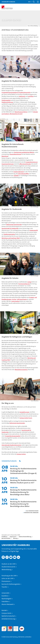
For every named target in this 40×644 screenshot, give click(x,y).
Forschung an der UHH (9, 576)
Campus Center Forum (26, 418)
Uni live (14, 299)
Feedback (4, 537)
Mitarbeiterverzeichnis (21, 370)
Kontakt (4, 610)
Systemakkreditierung (22, 627)
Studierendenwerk (19, 172)
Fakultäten (5, 601)
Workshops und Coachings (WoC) (11, 238)
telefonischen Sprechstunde (14, 225)
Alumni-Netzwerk (8, 604)
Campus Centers (21, 454)
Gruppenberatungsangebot (13, 436)
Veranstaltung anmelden (31, 513)
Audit (9, 627)
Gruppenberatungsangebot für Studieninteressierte (16, 92)
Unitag (29, 282)
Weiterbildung (6, 570)
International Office (23, 174)
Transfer (4, 587)
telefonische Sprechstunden (17, 423)
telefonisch (22, 96)
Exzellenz (5, 596)
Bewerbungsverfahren (21, 112)
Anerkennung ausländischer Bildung (24, 152)
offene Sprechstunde (25, 164)
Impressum (13, 537)
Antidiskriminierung (8, 619)
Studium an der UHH (9, 564)
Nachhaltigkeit (7, 599)
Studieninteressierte (8, 567)
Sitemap (15, 538)
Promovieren (6, 581)
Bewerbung (5, 156)
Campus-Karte (6, 613)
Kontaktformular (24, 412)
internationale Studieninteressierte (11, 445)
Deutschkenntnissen (16, 154)
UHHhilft (16, 176)
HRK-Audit (15, 628)
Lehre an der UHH (8, 578)
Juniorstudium (15, 301)
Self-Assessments (22, 299)
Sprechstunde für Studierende (10, 228)
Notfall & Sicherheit (8, 616)
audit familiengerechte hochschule (4, 629)
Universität (5, 593)
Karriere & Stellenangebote (11, 584)
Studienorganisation (9, 234)
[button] (29, 2)
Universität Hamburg (8, 2)
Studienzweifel (34, 230)
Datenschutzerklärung (25, 537)
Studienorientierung (7, 102)
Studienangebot (6, 100)
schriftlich (31, 96)
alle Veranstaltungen (32, 511)
